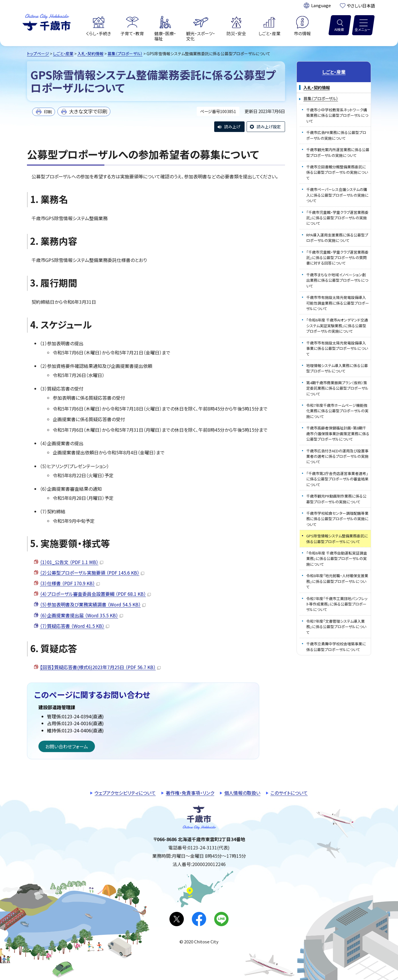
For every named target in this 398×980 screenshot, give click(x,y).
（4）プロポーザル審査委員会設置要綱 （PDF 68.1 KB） (95, 594)
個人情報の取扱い (242, 793)
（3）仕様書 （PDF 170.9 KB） (70, 583)
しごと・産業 (63, 54)
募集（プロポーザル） (125, 54)
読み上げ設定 (269, 127)
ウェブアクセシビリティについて (125, 793)
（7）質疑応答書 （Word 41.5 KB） (75, 626)
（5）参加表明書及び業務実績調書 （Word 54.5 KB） (93, 604)
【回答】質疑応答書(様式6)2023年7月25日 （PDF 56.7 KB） (100, 667)
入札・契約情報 (90, 54)
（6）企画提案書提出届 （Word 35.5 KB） (81, 615)
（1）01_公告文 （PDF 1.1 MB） (72, 562)
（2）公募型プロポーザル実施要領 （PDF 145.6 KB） (92, 573)
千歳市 (46, 21)
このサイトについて (289, 793)
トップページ (38, 54)
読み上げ (232, 127)
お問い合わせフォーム (67, 746)
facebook (199, 919)
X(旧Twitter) (177, 919)
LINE (221, 919)
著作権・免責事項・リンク (190, 793)
